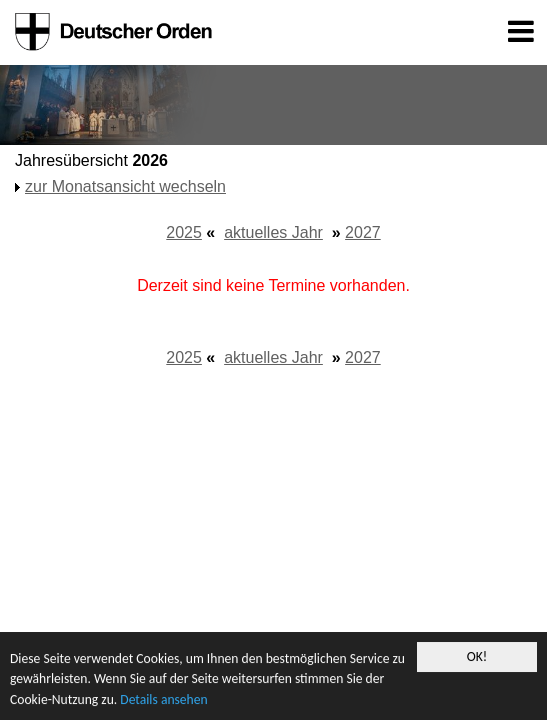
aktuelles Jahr (273, 232)
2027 (363, 232)
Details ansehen (163, 699)
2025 (184, 232)
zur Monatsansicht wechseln (125, 186)
